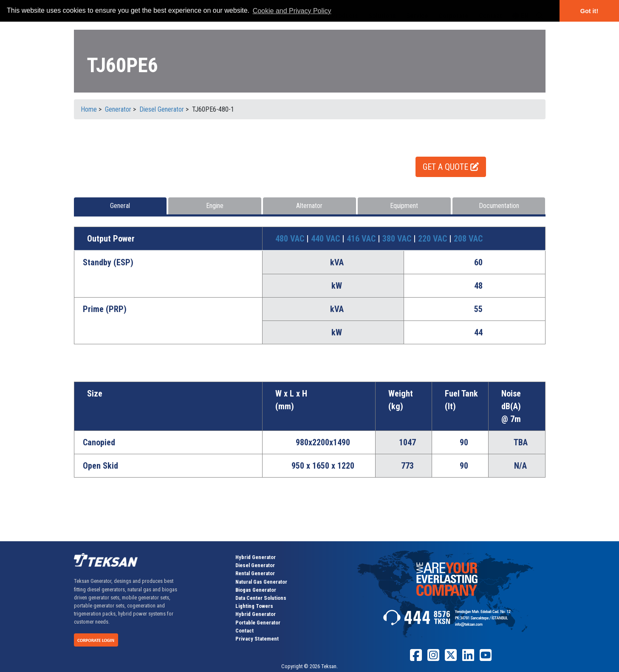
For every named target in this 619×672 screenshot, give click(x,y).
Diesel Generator (255, 565)
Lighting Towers (254, 606)
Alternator (309, 206)
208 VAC (468, 239)
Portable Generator (258, 623)
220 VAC (434, 239)
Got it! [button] (589, 11)
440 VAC (326, 239)
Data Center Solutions (261, 598)
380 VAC (398, 239)
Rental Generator (255, 573)
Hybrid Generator (256, 557)
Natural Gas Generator (261, 582)
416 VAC (362, 239)
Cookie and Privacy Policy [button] (292, 11)
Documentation (499, 206)
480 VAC (291, 239)
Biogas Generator (256, 590)
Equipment (404, 206)
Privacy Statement (257, 639)
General (120, 206)
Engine (215, 206)
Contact (244, 631)
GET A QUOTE (451, 167)
